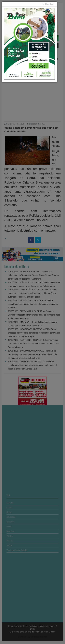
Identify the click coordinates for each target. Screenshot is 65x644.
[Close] (48, 4)
